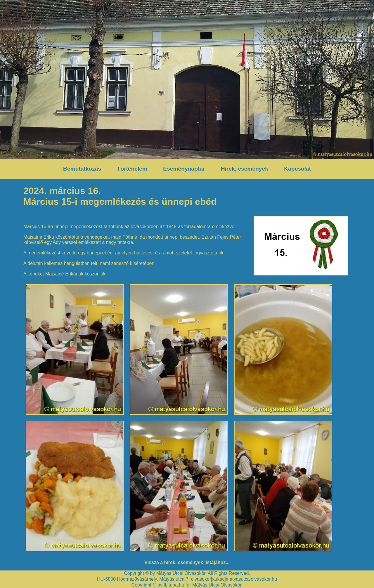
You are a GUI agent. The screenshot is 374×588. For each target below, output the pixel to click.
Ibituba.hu (174, 585)
